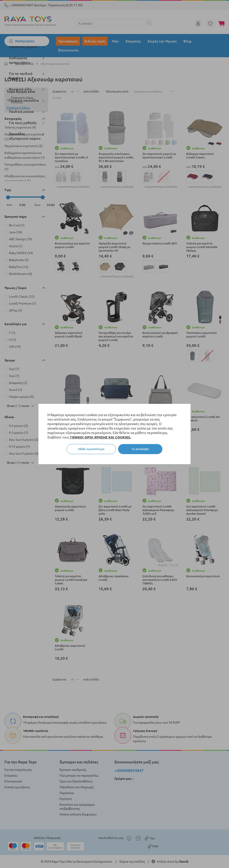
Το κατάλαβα (140, 449)
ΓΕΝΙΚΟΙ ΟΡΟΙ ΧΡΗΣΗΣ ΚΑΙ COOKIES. (101, 437)
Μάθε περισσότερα (91, 449)
